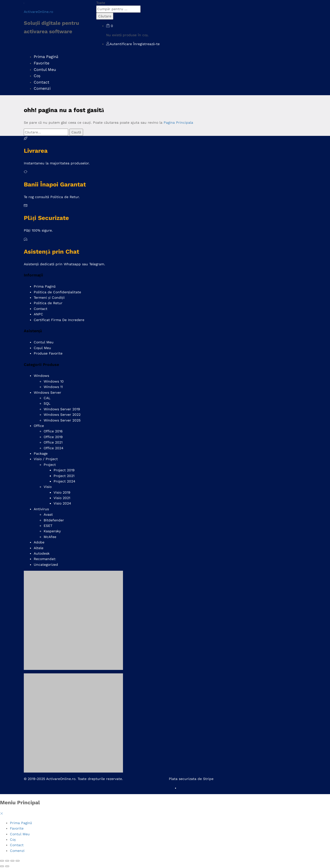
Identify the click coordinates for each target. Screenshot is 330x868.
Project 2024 (64, 481)
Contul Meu (45, 70)
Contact (42, 82)
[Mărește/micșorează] (2, 861)
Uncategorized (46, 565)
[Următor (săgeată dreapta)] (7, 866)
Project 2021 (64, 476)
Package (41, 453)
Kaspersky (52, 531)
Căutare (105, 16)
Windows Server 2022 (62, 415)
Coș (37, 76)
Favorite (42, 63)
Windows (41, 376)
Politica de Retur (48, 303)
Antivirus (41, 509)
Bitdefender (54, 520)
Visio (48, 487)
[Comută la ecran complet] (7, 861)
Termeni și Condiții (49, 298)
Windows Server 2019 (62, 409)
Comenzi (42, 88)
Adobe (39, 542)
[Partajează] (12, 861)
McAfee (50, 537)
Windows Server (47, 392)
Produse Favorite (48, 353)
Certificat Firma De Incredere (59, 320)
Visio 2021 (62, 498)
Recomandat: (45, 559)
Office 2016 (53, 431)
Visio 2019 (62, 492)
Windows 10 (54, 381)
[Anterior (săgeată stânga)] (2, 866)
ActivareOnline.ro (38, 12)
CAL (47, 398)
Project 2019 (64, 470)
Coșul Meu (42, 348)
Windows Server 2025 (62, 420)
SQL (47, 403)
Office (39, 426)
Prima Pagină (46, 57)
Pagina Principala (178, 122)
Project (50, 465)
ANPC (38, 314)
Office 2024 (54, 448)
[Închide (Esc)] (18, 861)
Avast (48, 514)
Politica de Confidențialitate (58, 292)
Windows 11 (53, 387)
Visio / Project (46, 459)
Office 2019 (53, 437)
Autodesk (42, 553)
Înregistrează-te (146, 44)
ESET (48, 526)
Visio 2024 (62, 503)
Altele (39, 548)
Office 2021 (53, 442)
